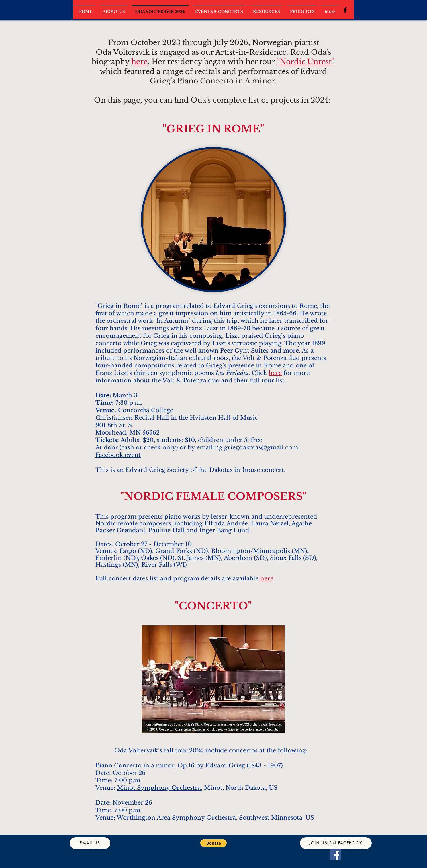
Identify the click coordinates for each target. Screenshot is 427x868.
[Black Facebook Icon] (345, 10)
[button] (213, 843)
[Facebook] (335, 854)
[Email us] (90, 843)
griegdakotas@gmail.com (261, 447)
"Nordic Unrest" (305, 62)
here (139, 62)
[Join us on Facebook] (336, 843)
